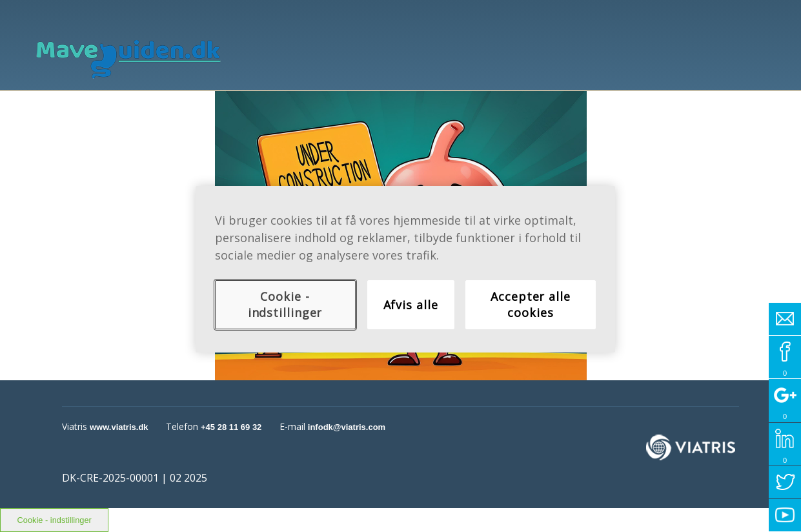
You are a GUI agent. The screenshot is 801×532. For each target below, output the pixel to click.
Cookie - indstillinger (285, 304)
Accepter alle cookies (531, 304)
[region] (405, 269)
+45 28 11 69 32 (231, 427)
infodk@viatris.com (347, 427)
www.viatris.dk (119, 427)
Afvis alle (411, 305)
